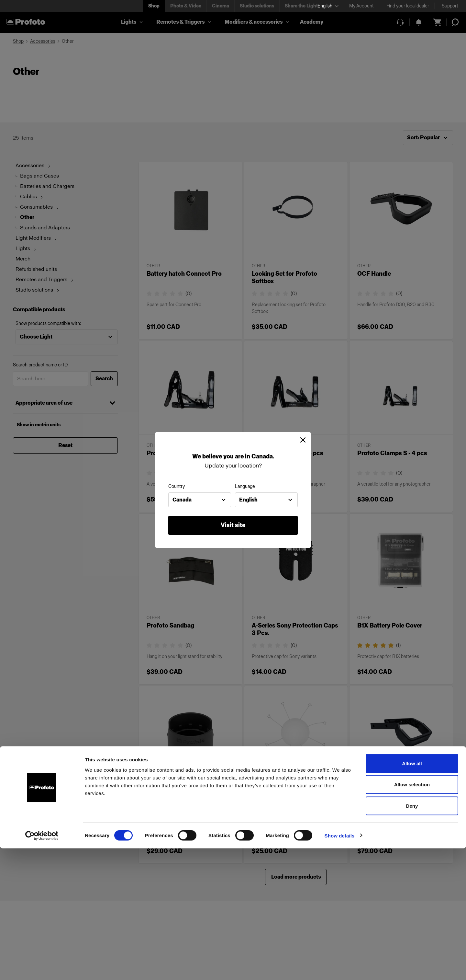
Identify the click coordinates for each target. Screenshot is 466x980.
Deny (412, 937)
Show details (340, 967)
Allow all (412, 895)
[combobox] (200, 500)
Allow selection (412, 916)
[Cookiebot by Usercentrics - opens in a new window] (42, 967)
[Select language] (328, 6)
